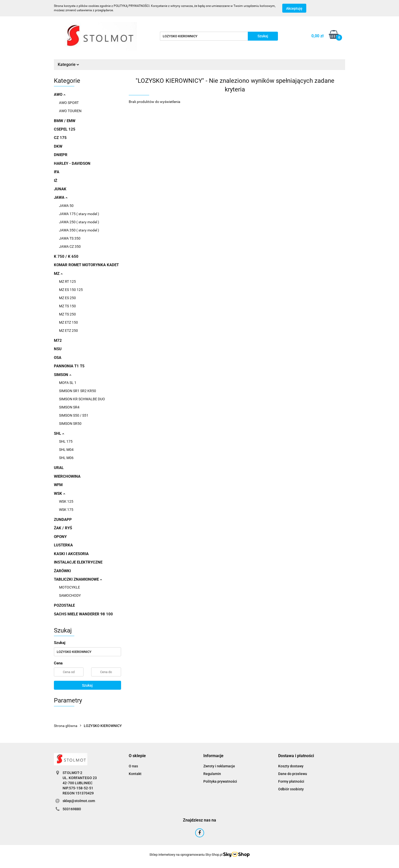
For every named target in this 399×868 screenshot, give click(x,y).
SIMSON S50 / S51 (74, 415)
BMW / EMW (65, 121)
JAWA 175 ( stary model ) (79, 214)
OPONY (60, 537)
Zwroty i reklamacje (219, 766)
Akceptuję (294, 8)
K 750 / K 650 (66, 256)
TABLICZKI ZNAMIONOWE (78, 579)
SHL (59, 433)
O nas (133, 766)
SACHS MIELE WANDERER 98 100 (83, 614)
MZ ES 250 (67, 298)
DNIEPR (61, 155)
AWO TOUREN (70, 111)
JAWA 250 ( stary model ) (79, 222)
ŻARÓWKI (62, 571)
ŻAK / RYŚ (63, 528)
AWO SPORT (69, 103)
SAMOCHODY (70, 595)
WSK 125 (66, 501)
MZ (58, 274)
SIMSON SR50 (70, 424)
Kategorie (68, 64)
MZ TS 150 (67, 306)
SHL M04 (66, 450)
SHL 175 (66, 441)
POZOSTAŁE (64, 605)
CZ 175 (60, 138)
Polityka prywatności (220, 781)
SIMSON (63, 375)
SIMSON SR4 (69, 407)
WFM (58, 485)
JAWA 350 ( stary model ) (79, 230)
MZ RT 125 (67, 281)
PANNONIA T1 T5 (69, 366)
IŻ (56, 181)
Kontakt (135, 774)
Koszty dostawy (291, 766)
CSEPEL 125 (65, 129)
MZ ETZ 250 (68, 331)
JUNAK (60, 189)
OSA (58, 358)
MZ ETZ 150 (68, 322)
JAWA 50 (66, 206)
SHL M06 (66, 458)
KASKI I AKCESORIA (71, 554)
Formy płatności (291, 781)
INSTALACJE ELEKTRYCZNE (78, 562)
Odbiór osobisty (291, 789)
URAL (59, 468)
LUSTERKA (63, 545)
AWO (60, 95)
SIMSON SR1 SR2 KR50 (78, 391)
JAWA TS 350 (70, 238)
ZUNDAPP (63, 520)
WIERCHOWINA (67, 476)
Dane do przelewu (293, 774)
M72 (58, 341)
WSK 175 (66, 510)
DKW (58, 146)
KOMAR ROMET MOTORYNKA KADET (86, 265)
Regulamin (212, 774)
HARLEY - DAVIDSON (72, 163)
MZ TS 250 (67, 314)
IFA (57, 172)
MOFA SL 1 (68, 383)
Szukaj (87, 685)
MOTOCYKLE (69, 587)
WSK (60, 494)
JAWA (61, 197)
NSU (58, 349)
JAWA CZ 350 (70, 247)
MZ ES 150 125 (71, 290)
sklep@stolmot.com (79, 801)
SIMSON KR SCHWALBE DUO (82, 399)
